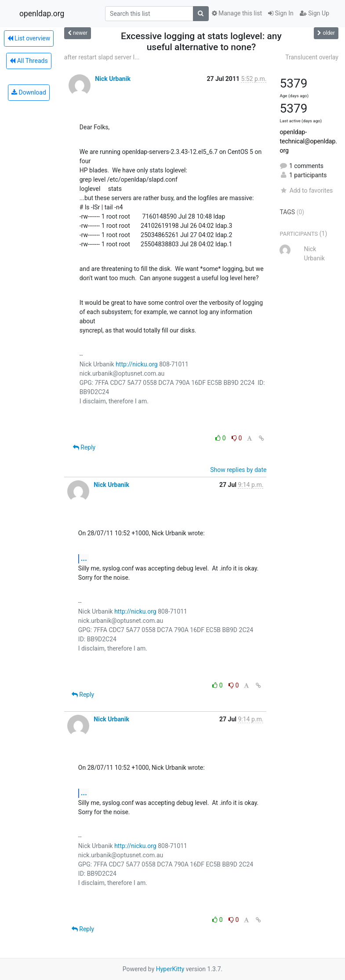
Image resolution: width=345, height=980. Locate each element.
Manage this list (237, 13)
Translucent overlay (312, 57)
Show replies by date (238, 470)
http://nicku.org (137, 364)
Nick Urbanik (113, 79)
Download (29, 92)
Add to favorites (306, 190)
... (84, 558)
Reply (84, 447)
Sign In (281, 13)
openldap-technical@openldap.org (308, 141)
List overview (29, 38)
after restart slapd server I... (102, 57)
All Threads (29, 61)
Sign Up (314, 13)
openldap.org (42, 14)
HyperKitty (170, 969)
